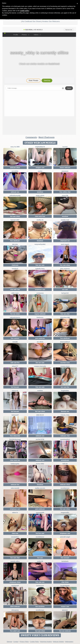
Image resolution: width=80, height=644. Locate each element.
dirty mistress (65, 269)
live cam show (65, 265)
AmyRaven (65, 171)
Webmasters (69, 642)
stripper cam (40, 168)
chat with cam (15, 290)
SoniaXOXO (40, 293)
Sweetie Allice (15, 561)
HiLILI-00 (65, 464)
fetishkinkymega (15, 439)
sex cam (65, 290)
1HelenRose (40, 586)
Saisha (40, 171)
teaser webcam (65, 168)
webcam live (15, 485)
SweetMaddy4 (65, 439)
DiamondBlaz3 (65, 342)
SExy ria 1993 (15, 147)
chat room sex (15, 460)
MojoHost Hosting (46, 642)
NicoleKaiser (40, 537)
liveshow (40, 241)
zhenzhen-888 (65, 317)
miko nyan (15, 293)
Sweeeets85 (40, 513)
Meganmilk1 (65, 513)
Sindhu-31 (40, 220)
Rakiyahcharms (15, 317)
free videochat (15, 436)
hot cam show (15, 216)
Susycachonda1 (40, 244)
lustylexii (15, 269)
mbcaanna (15, 610)
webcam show (15, 168)
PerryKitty (15, 171)
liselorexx (40, 317)
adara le (15, 513)
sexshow (40, 192)
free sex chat (65, 314)
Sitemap (9, 642)
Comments (31, 137)
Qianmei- (65, 610)
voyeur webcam (40, 314)
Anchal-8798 (40, 439)
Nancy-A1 (15, 391)
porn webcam (40, 338)
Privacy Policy (24, 642)
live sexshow (40, 607)
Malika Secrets (40, 488)
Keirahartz (65, 561)
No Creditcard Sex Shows (32, 21)
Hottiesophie (15, 464)
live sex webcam (65, 631)
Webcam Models (58, 642)
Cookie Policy (35, 642)
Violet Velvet (40, 196)
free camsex (15, 338)
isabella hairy (40, 269)
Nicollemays (40, 610)
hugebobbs (65, 391)
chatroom (15, 265)
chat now (15, 533)
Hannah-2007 (15, 220)
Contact (16, 642)
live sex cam (40, 363)
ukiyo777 (15, 366)
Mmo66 (15, 342)
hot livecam (15, 387)
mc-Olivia (40, 342)
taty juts (15, 244)
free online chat (65, 192)
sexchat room (65, 363)
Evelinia (40, 391)
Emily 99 (40, 561)
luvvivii (65, 147)
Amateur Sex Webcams (51, 21)
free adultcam (15, 241)
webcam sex (15, 192)
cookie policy (25, 11)
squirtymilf (15, 586)
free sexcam (65, 558)
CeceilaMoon (65, 488)
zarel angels (65, 244)
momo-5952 (40, 464)
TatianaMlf (15, 415)
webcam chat (65, 436)
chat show (65, 582)
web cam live (15, 363)
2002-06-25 (40, 415)
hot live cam (40, 533)
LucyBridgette (65, 586)
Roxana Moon (65, 366)
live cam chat (15, 558)
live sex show (15, 314)
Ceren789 (65, 196)
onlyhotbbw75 (40, 147)
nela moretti (15, 488)
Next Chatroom (47, 137)
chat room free (40, 216)
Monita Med (65, 220)
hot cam (40, 558)
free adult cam (15, 631)
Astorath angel (65, 537)
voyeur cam (65, 607)
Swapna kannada (40, 366)
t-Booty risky (65, 415)
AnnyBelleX (15, 537)
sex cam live (65, 387)
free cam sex (40, 582)
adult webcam (15, 607)
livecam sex (65, 411)
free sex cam (40, 265)
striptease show (15, 582)
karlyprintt (65, 293)
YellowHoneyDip (15, 196)
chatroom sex (65, 241)
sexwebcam (65, 460)
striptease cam (40, 290)
